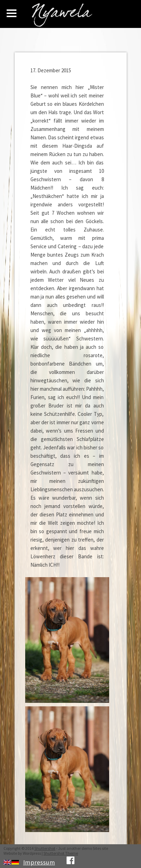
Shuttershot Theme (61, 853)
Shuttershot (45, 848)
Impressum (39, 862)
